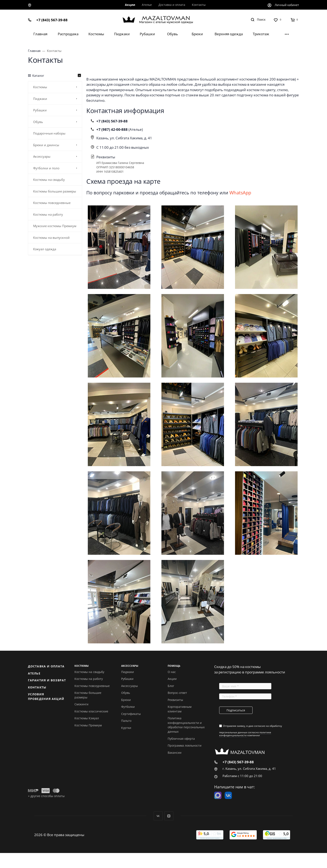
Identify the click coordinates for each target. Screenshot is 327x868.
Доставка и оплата (46, 666)
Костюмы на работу (89, 679)
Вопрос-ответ (177, 693)
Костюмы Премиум (88, 725)
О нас (172, 672)
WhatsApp (240, 192)
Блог (171, 686)
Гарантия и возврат (47, 680)
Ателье (34, 673)
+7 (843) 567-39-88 (52, 20)
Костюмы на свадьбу (89, 672)
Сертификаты (131, 714)
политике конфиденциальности (245, 734)
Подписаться (236, 710)
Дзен (169, 816)
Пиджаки (128, 672)
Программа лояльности (185, 745)
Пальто (126, 721)
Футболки (128, 707)
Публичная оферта (181, 739)
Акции (172, 679)
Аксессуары (130, 686)
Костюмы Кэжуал (87, 718)
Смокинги (81, 704)
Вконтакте (158, 816)
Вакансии (175, 753)
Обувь (126, 693)
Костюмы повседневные (92, 686)
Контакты (37, 687)
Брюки (126, 700)
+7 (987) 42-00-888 (112, 129)
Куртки (126, 728)
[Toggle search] (258, 20)
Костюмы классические (91, 711)
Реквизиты (175, 700)
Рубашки (127, 679)
